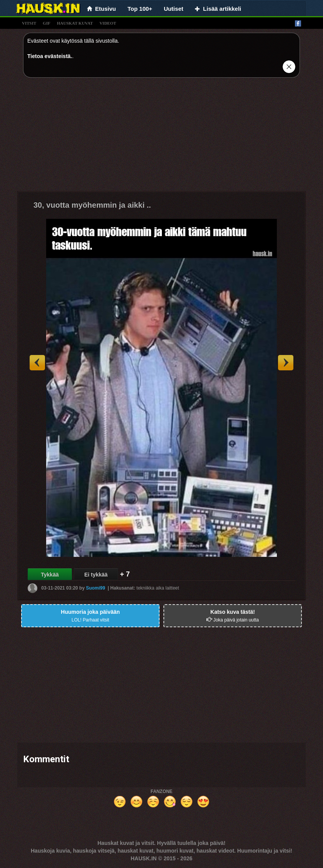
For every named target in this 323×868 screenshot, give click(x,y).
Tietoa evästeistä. (50, 56)
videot (108, 23)
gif (47, 23)
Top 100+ (140, 9)
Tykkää (50, 575)
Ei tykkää (96, 575)
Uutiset (174, 9)
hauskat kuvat (75, 23)
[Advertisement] (161, 137)
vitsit (29, 23)
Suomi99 (95, 588)
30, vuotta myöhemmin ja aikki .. (92, 205)
